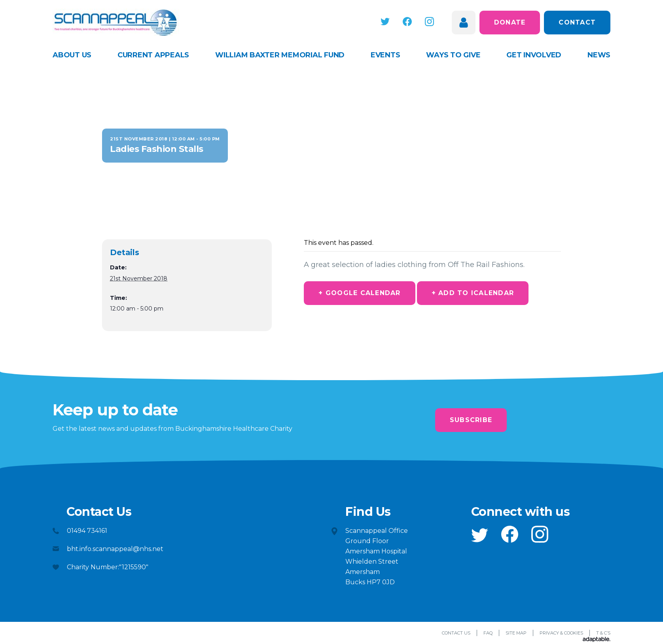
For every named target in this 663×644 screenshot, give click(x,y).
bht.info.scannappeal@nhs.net (115, 549)
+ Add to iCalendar (473, 293)
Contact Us (456, 633)
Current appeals (153, 55)
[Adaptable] (597, 640)
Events (385, 55)
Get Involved (534, 55)
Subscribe (471, 420)
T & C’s (603, 633)
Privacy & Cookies (561, 633)
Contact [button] (577, 22)
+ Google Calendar (359, 293)
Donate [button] (510, 22)
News (599, 55)
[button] (385, 22)
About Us (72, 55)
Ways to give (453, 55)
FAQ (488, 633)
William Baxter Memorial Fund (280, 55)
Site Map (516, 633)
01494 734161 (87, 531)
